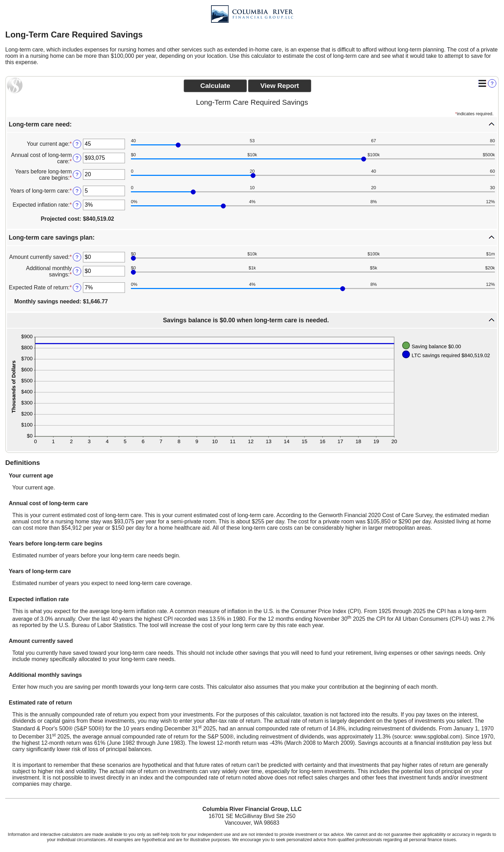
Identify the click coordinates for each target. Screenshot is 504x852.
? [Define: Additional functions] (492, 83)
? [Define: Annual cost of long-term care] (77, 158)
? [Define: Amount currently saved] (77, 257)
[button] (252, 125)
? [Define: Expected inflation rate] (77, 205)
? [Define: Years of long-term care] (77, 191)
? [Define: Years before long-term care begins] (77, 174)
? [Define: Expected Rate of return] (77, 288)
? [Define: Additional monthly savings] (77, 271)
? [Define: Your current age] (77, 144)
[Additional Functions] (482, 83)
